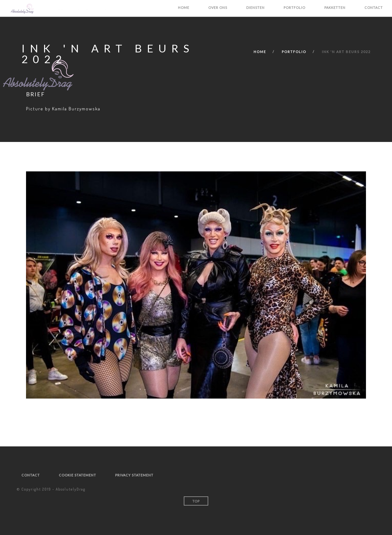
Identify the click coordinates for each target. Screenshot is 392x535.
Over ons (218, 8)
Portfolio (294, 8)
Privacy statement (134, 475)
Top (196, 501)
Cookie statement (77, 475)
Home (184, 8)
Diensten (255, 8)
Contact (374, 8)
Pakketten (335, 8)
